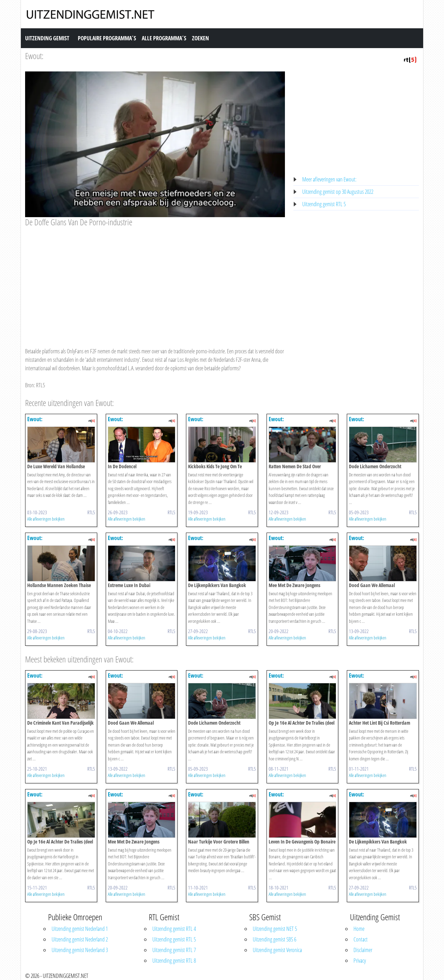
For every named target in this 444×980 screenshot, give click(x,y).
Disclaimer (363, 950)
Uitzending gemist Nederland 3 (80, 950)
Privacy (360, 961)
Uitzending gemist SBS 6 (274, 939)
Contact (361, 939)
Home (359, 929)
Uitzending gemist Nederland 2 (80, 939)
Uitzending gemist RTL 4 (174, 929)
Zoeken (200, 38)
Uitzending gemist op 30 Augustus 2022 (338, 192)
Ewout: (34, 56)
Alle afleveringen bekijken (46, 519)
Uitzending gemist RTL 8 (174, 961)
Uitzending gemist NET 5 (275, 929)
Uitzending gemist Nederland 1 (80, 929)
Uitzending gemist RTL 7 (174, 950)
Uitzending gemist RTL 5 (324, 204)
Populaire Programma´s (107, 38)
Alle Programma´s (164, 38)
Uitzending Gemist (47, 38)
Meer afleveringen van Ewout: (329, 179)
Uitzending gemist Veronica (277, 950)
